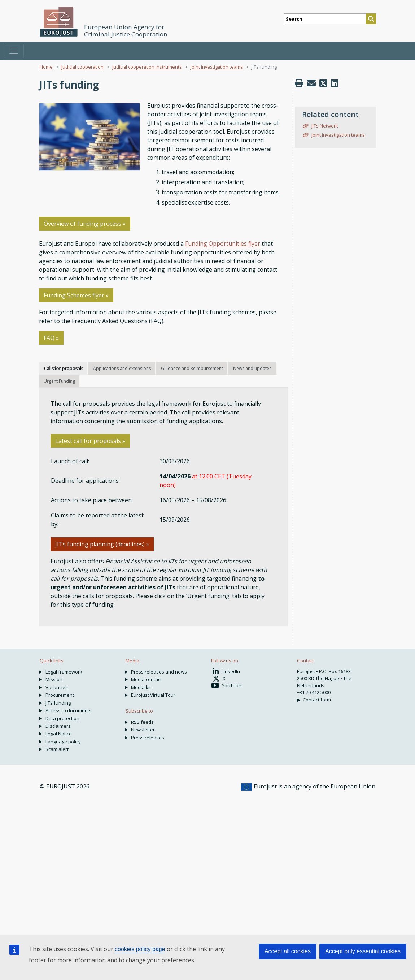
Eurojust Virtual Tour (153, 695)
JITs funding (58, 703)
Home (46, 67)
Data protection (62, 718)
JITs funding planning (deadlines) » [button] (102, 544)
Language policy (63, 742)
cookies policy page (140, 949)
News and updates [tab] (252, 368)
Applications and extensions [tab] (122, 368)
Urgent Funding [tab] (59, 381)
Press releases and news (159, 672)
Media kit (141, 687)
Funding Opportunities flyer (223, 244)
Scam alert (57, 749)
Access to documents (69, 710)
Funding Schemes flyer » (76, 295)
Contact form (317, 700)
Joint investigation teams (217, 67)
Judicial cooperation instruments (147, 67)
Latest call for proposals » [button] (90, 441)
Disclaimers (58, 726)
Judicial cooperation (82, 67)
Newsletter (143, 730)
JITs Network (324, 126)
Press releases (148, 738)
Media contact (146, 679)
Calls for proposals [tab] (63, 368)
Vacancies (57, 687)
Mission (54, 679)
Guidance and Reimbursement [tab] (192, 368)
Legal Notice (59, 734)
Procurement (60, 695)
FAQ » (51, 338)
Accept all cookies (288, 951)
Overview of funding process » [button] (85, 224)
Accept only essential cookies (363, 951)
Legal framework (64, 672)
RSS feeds (142, 722)
